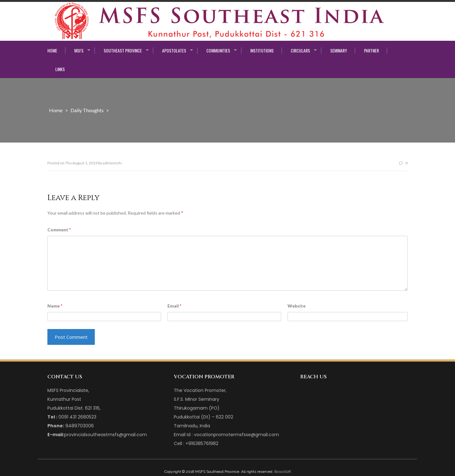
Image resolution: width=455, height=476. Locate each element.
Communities (218, 51)
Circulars (300, 51)
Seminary (339, 51)
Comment (59, 230)
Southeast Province (123, 51)
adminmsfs (112, 163)
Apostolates (174, 51)
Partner (371, 51)
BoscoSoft (283, 472)
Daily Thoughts (87, 110)
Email (174, 306)
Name (55, 306)
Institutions (262, 51)
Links (60, 69)
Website (297, 306)
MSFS (79, 51)
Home (52, 51)
